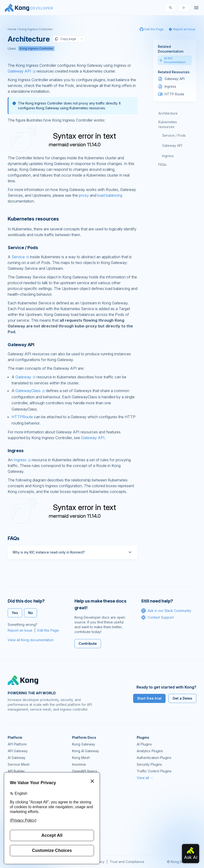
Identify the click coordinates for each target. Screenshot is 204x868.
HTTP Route (174, 94)
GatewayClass (28, 391)
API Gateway (18, 751)
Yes (15, 613)
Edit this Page (48, 630)
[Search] (171, 8)
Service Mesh (19, 764)
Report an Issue (20, 630)
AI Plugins (144, 744)
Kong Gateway (84, 744)
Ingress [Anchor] (16, 451)
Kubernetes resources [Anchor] (33, 219)
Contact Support (157, 617)
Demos (78, 814)
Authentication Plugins (154, 758)
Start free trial (149, 698)
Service (18, 257)
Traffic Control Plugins (154, 771)
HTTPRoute (22, 417)
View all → (145, 778)
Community (81, 794)
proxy (84, 195)
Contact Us (81, 841)
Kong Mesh (81, 758)
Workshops (81, 828)
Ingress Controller (86, 778)
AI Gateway (17, 758)
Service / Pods (174, 135)
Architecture (168, 113)
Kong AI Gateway (86, 751)
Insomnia (79, 764)
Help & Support (84, 834)
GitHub (77, 808)
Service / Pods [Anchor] (23, 248)
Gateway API (19, 71)
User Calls (80, 821)
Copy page (65, 39)
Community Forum (86, 801)
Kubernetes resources (168, 124)
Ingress (20, 460)
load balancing (110, 195)
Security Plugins (149, 764)
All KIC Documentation (173, 60)
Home (12, 29)
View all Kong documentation (31, 640)
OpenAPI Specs (85, 771)
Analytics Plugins (150, 751)
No (31, 613)
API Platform (17, 744)
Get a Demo (182, 698)
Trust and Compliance (127, 862)
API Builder (16, 771)
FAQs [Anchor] (14, 538)
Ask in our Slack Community (166, 611)
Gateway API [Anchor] (21, 345)
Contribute (88, 643)
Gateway (23, 377)
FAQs (162, 164)
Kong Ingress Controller (36, 29)
